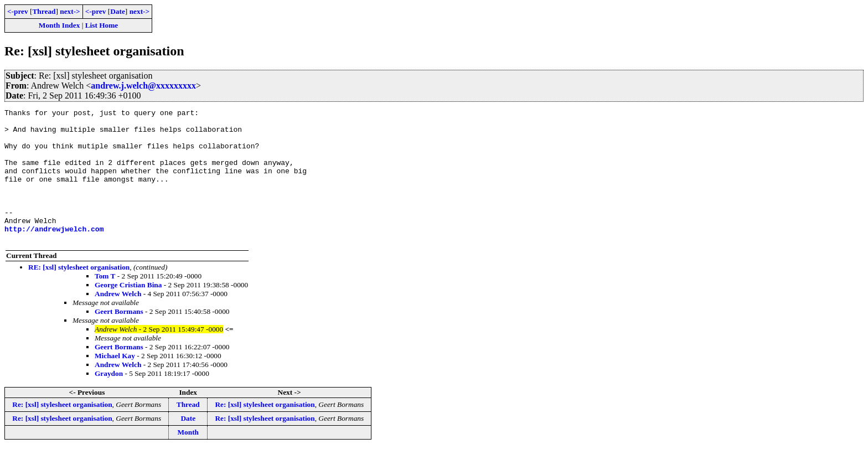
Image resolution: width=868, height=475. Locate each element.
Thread (44, 11)
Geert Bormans (119, 338)
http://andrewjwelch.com (54, 254)
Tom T (105, 303)
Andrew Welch (118, 320)
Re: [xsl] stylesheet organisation (62, 431)
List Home (102, 25)
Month (188, 459)
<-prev (18, 11)
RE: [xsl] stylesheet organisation (79, 294)
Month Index (59, 25)
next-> (70, 11)
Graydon (109, 400)
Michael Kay (115, 382)
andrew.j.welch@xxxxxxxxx (143, 86)
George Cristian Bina (128, 311)
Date (118, 11)
